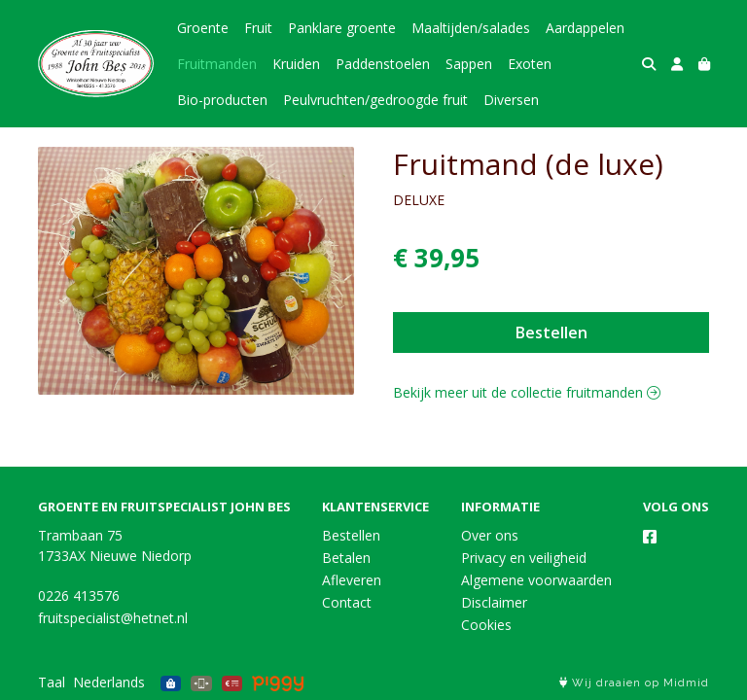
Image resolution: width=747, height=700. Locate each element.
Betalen (346, 558)
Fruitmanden (217, 64)
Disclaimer (494, 602)
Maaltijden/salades (471, 28)
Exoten (530, 64)
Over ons (490, 535)
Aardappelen (585, 28)
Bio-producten (222, 100)
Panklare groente (342, 28)
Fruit (258, 28)
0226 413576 (79, 595)
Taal (52, 682)
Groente (203, 28)
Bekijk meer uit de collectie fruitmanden (527, 392)
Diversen (511, 100)
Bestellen (551, 332)
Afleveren (352, 580)
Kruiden (296, 64)
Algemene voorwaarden (536, 580)
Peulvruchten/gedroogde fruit (375, 100)
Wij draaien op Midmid (634, 683)
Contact (347, 602)
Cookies (486, 625)
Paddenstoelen (383, 64)
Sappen (469, 64)
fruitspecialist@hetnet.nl (113, 618)
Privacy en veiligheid (524, 558)
